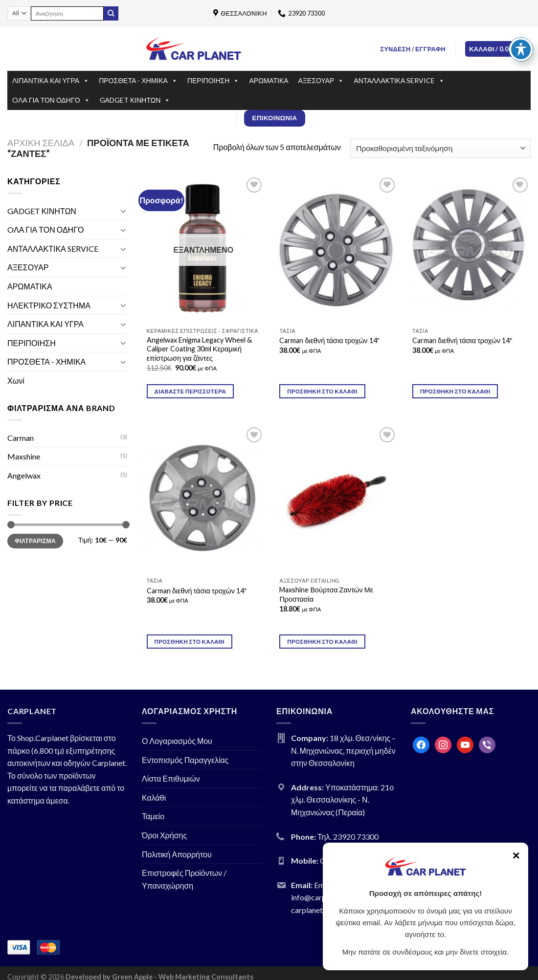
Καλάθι (154, 797)
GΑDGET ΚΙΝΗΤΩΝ (135, 100)
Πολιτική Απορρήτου (177, 854)
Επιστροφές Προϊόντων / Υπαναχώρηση (184, 879)
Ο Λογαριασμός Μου (177, 741)
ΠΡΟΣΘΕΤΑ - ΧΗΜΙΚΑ (138, 81)
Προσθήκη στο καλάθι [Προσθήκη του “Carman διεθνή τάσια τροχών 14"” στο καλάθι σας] (322, 391)
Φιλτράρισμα (35, 541)
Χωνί (16, 381)
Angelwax (24, 475)
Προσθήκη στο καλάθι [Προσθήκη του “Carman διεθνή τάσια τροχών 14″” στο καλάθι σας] (455, 391)
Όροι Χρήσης (164, 835)
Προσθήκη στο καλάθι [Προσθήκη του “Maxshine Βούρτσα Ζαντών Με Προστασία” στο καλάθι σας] (322, 642)
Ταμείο (153, 816)
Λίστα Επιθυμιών (171, 778)
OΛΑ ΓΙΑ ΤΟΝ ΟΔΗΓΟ (51, 100)
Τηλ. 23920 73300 (348, 837)
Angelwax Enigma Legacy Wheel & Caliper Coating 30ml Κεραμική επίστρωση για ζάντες (199, 349)
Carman (21, 438)
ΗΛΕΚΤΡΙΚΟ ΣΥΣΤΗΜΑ (49, 305)
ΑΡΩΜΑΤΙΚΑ (269, 80)
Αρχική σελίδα (41, 143)
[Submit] (111, 14)
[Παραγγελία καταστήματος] (440, 148)
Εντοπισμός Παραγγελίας (185, 760)
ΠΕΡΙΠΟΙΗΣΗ (213, 81)
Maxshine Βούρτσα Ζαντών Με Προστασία (326, 594)
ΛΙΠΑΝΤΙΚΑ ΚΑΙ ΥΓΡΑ (51, 81)
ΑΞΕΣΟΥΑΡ (321, 81)
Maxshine (24, 456)
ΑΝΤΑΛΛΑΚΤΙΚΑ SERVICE (399, 81)
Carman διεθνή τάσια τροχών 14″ (329, 340)
